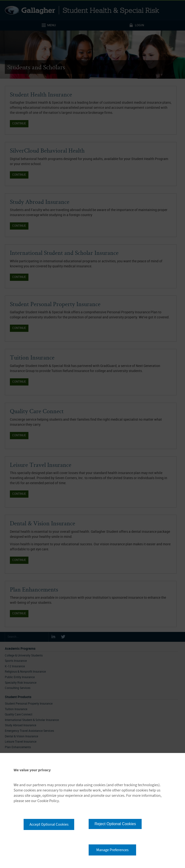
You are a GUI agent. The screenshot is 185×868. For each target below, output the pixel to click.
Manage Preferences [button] (112, 850)
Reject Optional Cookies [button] (115, 824)
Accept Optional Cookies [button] (49, 824)
